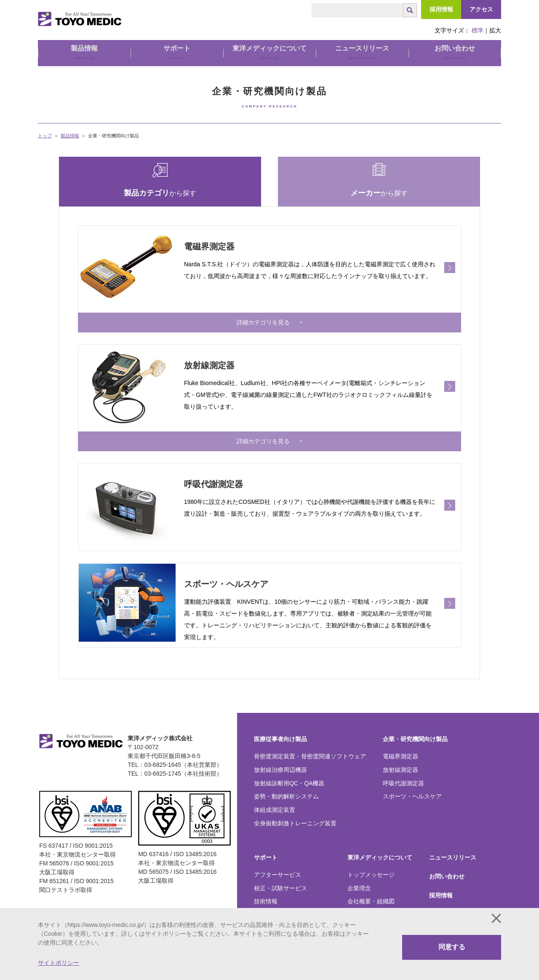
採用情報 (441, 9)
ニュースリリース (362, 52)
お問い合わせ (455, 52)
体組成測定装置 (275, 795)
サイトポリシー (59, 963)
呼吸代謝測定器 (403, 768)
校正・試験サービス (280, 873)
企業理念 (359, 873)
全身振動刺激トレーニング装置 (295, 808)
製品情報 (70, 136)
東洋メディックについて (380, 842)
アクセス (481, 9)
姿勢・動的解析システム (286, 782)
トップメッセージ (371, 860)
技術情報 (266, 886)
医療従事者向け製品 (280, 724)
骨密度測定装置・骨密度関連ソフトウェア (310, 741)
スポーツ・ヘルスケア (412, 782)
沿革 (353, 900)
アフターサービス (278, 860)
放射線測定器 (400, 755)
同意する (452, 947)
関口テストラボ (450, 900)
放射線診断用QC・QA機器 (289, 768)
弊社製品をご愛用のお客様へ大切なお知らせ (292, 904)
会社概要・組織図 (371, 886)
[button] (269, 319)
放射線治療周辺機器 (280, 755)
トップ (45, 136)
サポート (266, 842)
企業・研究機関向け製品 (415, 724)
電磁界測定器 (400, 741)
